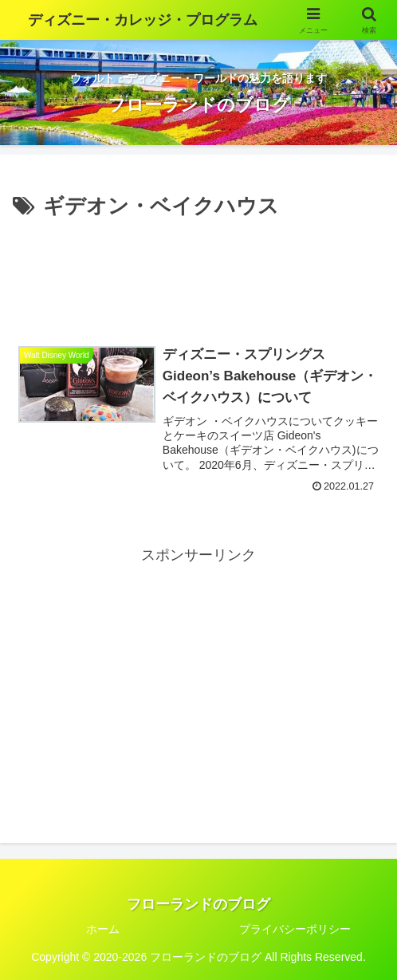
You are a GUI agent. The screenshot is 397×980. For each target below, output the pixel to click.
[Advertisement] (198, 272)
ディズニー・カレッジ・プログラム (143, 20)
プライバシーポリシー (295, 929)
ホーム (103, 929)
